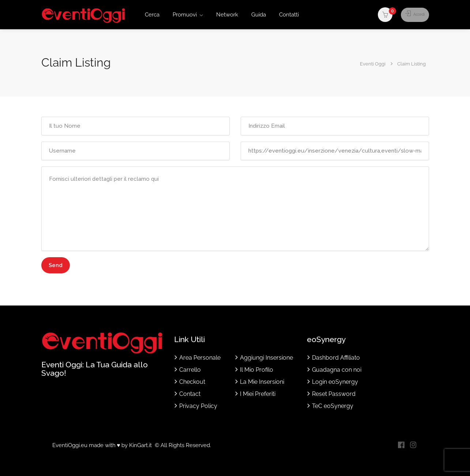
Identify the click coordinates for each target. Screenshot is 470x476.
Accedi (411, 15)
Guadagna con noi (337, 370)
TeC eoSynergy (333, 406)
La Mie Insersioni (262, 382)
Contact (190, 394)
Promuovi (185, 15)
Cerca (152, 15)
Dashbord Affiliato (336, 358)
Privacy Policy (198, 406)
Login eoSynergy (335, 382)
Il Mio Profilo (257, 370)
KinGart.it (140, 445)
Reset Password (334, 394)
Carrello (190, 370)
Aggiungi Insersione (266, 358)
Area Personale (200, 358)
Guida (259, 15)
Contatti (289, 15)
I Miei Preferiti (258, 394)
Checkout (192, 382)
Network (227, 15)
